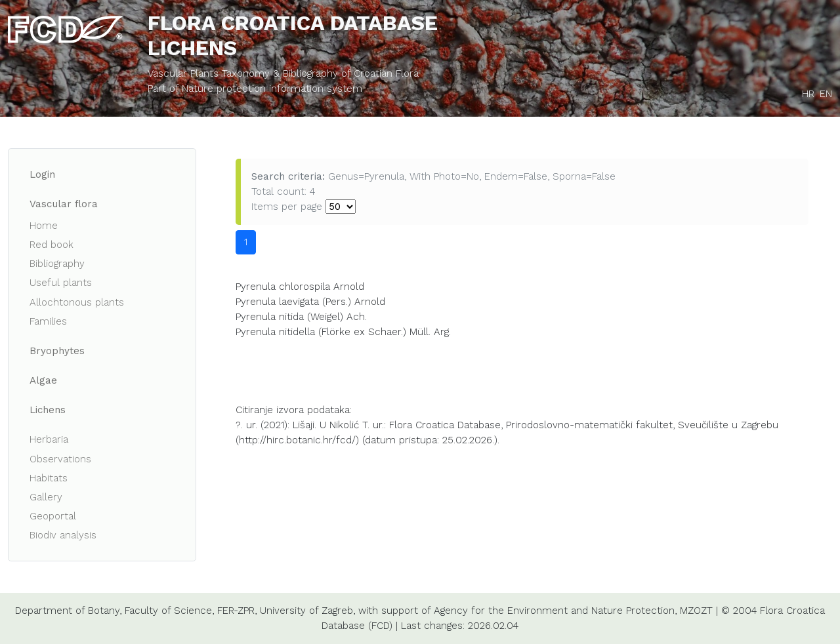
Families (48, 321)
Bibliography (57, 264)
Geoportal (53, 516)
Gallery (46, 497)
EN (826, 94)
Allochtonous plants (77, 302)
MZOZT (696, 611)
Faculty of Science (168, 611)
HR (808, 94)
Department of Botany (67, 611)
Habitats (49, 478)
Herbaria (49, 439)
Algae (43, 380)
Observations (60, 459)
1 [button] (246, 242)
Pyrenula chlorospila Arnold (300, 287)
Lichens (48, 410)
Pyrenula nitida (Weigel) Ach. (301, 317)
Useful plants (61, 283)
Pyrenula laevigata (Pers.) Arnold (310, 302)
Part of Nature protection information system (255, 89)
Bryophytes (57, 351)
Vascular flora (64, 204)
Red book (52, 245)
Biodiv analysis (63, 535)
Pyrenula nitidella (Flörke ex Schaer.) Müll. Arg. (343, 332)
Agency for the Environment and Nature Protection (554, 611)
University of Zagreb (306, 611)
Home (44, 226)
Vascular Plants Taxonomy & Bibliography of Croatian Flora (283, 73)
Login (42, 174)
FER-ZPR (236, 611)
